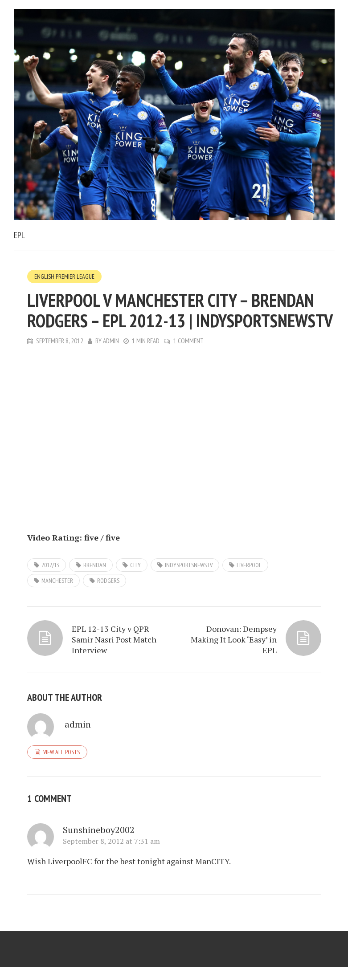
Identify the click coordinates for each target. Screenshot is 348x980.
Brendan (95, 565)
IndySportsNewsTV (189, 565)
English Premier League (64, 277)
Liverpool (249, 565)
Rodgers (108, 581)
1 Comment (188, 341)
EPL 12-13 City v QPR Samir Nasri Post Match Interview (114, 639)
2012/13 (50, 565)
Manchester (57, 581)
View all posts (61, 752)
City (135, 565)
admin (111, 341)
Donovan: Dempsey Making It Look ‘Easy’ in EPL (234, 639)
